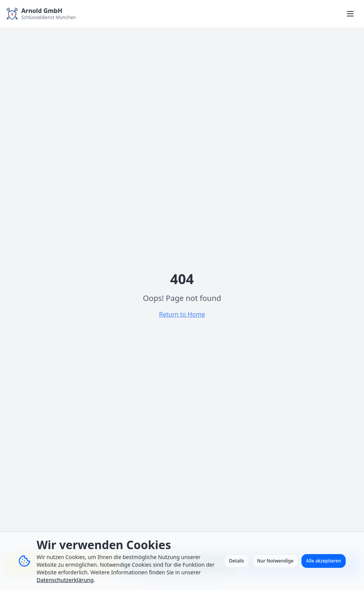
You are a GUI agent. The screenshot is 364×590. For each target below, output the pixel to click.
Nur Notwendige (275, 561)
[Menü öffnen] (350, 14)
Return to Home (182, 314)
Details (236, 561)
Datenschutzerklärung (65, 580)
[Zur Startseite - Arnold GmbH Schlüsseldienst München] (41, 14)
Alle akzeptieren (324, 561)
